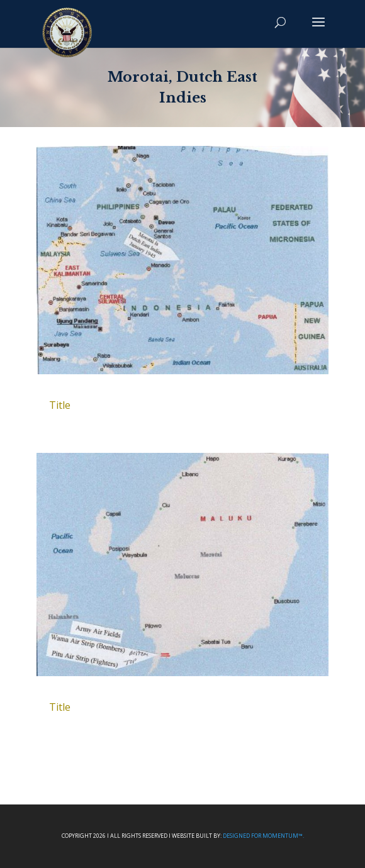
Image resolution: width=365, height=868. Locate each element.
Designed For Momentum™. (263, 836)
